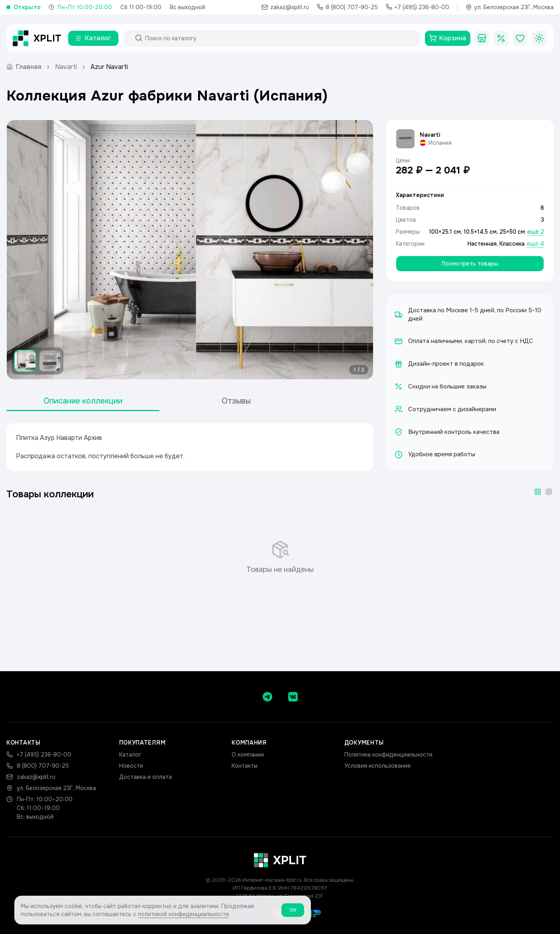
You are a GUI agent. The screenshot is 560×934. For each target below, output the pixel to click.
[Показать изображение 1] (25, 361)
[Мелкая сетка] (549, 492)
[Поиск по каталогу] (279, 38)
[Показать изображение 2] (50, 361)
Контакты (245, 766)
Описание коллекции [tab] (83, 401)
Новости (131, 766)
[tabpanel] (190, 447)
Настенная (482, 244)
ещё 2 (536, 232)
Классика (512, 244)
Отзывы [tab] (236, 401)
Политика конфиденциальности (388, 755)
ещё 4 (535, 244)
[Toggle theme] (539, 38)
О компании (248, 755)
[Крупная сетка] (538, 492)
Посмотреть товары (470, 264)
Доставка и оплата (145, 777)
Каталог (130, 755)
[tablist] (159, 401)
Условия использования (377, 766)
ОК (293, 914)
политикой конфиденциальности (183, 918)
